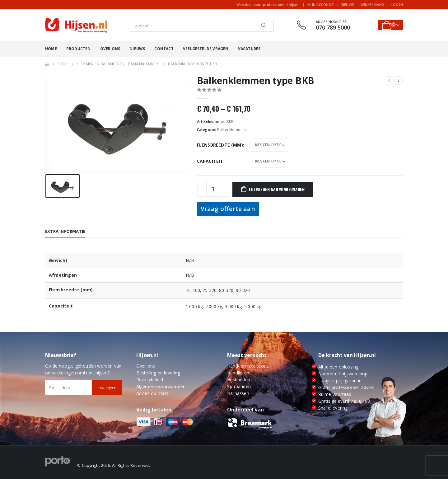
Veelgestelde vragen (206, 49)
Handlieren (238, 373)
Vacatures (249, 49)
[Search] (264, 25)
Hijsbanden (239, 380)
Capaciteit (210, 161)
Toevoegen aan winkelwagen (276, 189)
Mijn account (321, 5)
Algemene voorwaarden (161, 386)
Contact (164, 49)
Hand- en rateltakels (248, 366)
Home (51, 49)
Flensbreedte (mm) (220, 145)
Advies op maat (152, 393)
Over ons (110, 49)
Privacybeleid (150, 380)
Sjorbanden (239, 386)
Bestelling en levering (158, 373)
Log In (397, 5)
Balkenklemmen (232, 130)
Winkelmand (372, 5)
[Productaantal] (213, 189)
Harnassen (238, 393)
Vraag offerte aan (228, 209)
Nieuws (348, 5)
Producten (79, 49)
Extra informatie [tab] (65, 231)
